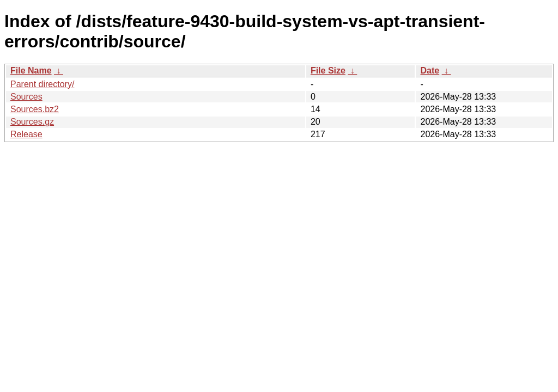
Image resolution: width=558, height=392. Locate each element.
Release (26, 134)
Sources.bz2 (35, 109)
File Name (31, 71)
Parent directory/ (42, 84)
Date (430, 71)
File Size (328, 71)
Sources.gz (32, 122)
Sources (26, 97)
